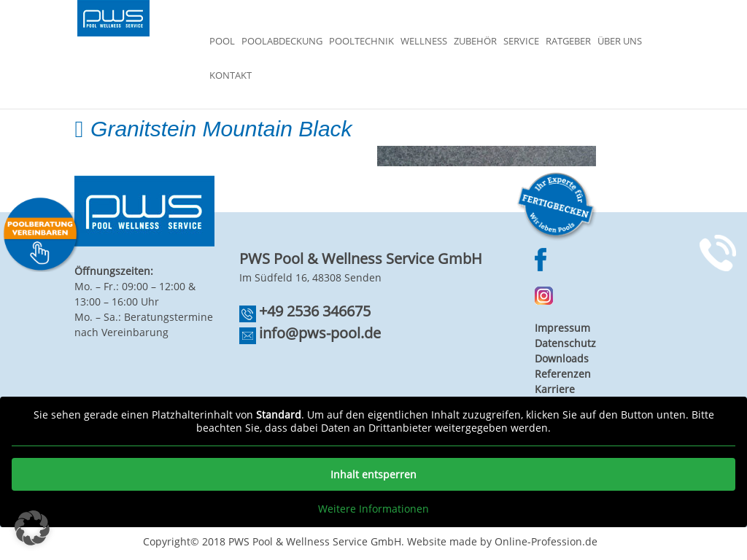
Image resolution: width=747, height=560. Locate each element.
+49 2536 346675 (315, 311)
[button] (32, 528)
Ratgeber (568, 42)
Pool (222, 42)
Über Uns (620, 42)
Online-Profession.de (546, 541)
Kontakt (231, 76)
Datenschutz (565, 343)
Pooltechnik (361, 42)
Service (521, 42)
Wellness (424, 42)
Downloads (562, 358)
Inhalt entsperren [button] (373, 474)
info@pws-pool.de (320, 333)
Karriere (555, 389)
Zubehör (475, 42)
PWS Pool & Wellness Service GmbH (315, 541)
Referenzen (563, 374)
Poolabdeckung (282, 42)
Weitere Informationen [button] (373, 509)
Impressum (562, 328)
